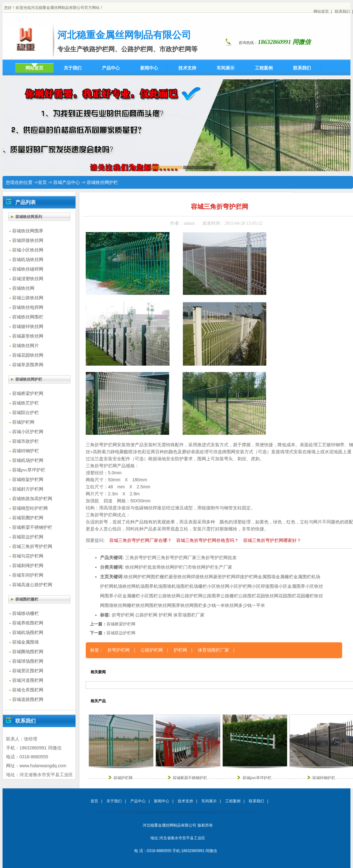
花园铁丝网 (267, 596)
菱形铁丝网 (180, 577)
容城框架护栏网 (28, 480)
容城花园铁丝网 (28, 355)
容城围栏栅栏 (27, 599)
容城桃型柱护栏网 (30, 508)
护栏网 (144, 577)
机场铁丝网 (125, 586)
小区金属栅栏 (127, 596)
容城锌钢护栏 (25, 451)
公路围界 (212, 596)
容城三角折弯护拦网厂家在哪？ (140, 540)
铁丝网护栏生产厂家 (212, 567)
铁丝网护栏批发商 (143, 567)
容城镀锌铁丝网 (28, 327)
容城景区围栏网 (28, 671)
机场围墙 (162, 586)
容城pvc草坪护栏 (29, 470)
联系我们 (342, 11)
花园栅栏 (305, 596)
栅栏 (164, 577)
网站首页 (321, 11)
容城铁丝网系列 (29, 217)
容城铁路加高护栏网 (32, 499)
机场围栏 (180, 586)
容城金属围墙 (25, 642)
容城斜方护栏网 (28, 489)
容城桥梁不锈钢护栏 (32, 527)
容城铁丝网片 (25, 346)
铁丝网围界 (169, 605)
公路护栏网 (191, 596)
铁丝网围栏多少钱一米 (203, 605)
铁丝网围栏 (147, 605)
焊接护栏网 (247, 577)
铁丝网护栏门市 (176, 567)
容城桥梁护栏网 (28, 394)
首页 (42, 182)
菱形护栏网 (224, 577)
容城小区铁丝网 (28, 250)
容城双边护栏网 (28, 537)
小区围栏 (149, 596)
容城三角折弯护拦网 (32, 547)
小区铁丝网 (218, 586)
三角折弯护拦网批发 (217, 558)
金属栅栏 (285, 577)
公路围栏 (247, 596)
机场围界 (145, 586)
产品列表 (25, 202)
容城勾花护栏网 (28, 556)
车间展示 (209, 801)
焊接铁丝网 (202, 577)
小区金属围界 (292, 586)
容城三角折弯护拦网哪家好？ (272, 540)
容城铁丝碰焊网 (28, 269)
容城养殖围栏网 (28, 623)
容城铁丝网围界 (28, 231)
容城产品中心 (67, 182)
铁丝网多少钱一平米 (245, 605)
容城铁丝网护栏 (102, 182)
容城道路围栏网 (28, 700)
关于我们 (114, 801)
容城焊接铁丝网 (28, 241)
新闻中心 (162, 801)
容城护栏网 (23, 422)
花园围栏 (287, 596)
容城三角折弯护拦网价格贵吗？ (207, 540)
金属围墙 (267, 577)
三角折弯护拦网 (141, 558)
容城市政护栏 (25, 441)
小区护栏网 (241, 586)
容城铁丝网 (23, 288)
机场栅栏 (198, 586)
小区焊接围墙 (265, 586)
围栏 (155, 577)
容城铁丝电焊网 (28, 307)
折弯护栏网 (123, 615)
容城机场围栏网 (28, 633)
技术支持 (185, 801)
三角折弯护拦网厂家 (176, 558)
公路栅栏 (229, 596)
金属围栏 (302, 577)
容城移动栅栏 (25, 613)
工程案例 (233, 801)
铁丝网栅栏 (125, 605)
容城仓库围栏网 (28, 690)
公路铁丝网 (169, 596)
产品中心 (138, 801)
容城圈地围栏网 (28, 652)
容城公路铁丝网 (28, 298)
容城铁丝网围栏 (28, 317)
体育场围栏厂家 (189, 615)
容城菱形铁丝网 (28, 336)
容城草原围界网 (28, 365)
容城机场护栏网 (28, 460)
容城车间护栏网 (28, 575)
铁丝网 (131, 577)
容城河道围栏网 (28, 680)
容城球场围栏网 (28, 661)
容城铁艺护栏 (25, 403)
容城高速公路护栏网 (32, 585)
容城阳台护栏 (25, 413)
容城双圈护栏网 (28, 518)
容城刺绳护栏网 (28, 566)
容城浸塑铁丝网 (28, 279)
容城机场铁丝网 (28, 260)
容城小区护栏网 (28, 432)
